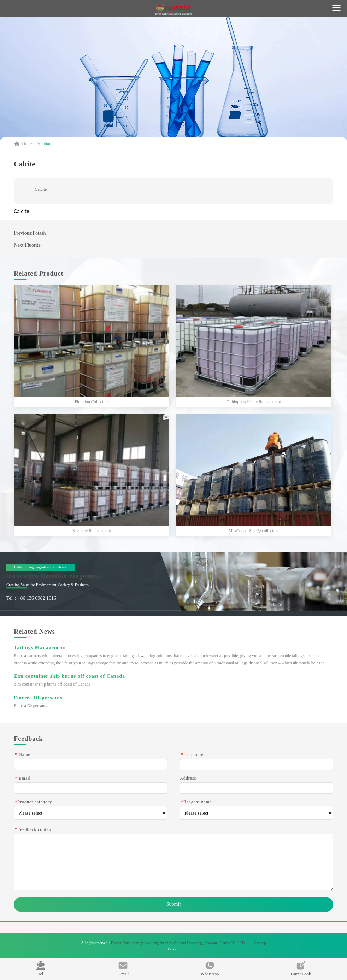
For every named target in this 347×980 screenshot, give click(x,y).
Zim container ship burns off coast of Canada (69, 676)
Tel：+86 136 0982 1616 (31, 598)
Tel (41, 969)
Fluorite (33, 245)
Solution (44, 143)
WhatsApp (210, 969)
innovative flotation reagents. (52, 576)
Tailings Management (40, 648)
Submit (173, 904)
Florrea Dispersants (38, 698)
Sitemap (260, 943)
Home (28, 143)
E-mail (123, 969)
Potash (39, 233)
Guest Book (301, 969)
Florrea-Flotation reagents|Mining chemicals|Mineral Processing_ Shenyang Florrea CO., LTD (178, 943)
